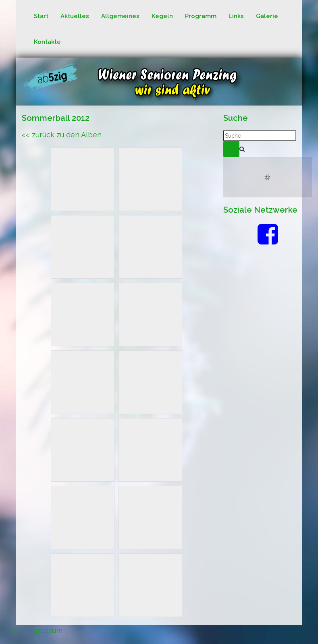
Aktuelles (75, 16)
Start (41, 16)
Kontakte (47, 42)
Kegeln (162, 16)
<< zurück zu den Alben (62, 135)
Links (236, 16)
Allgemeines (120, 16)
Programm (201, 16)
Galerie (267, 16)
